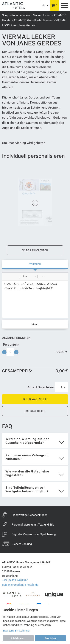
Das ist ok (51, 638)
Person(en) (11, 345)
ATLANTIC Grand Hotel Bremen (33, 20)
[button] (6, 276)
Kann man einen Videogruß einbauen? (27, 457)
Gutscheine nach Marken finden (31, 15)
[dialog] (35, 624)
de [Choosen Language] (44, 5)
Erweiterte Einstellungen (17, 631)
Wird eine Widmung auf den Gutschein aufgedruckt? (27, 441)
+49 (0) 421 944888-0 (15, 580)
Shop (5, 15)
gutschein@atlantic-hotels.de (20, 585)
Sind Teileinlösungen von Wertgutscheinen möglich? (27, 489)
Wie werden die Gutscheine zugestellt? (27, 473)
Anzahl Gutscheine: (41, 387)
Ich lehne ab (18, 638)
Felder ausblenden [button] (35, 250)
